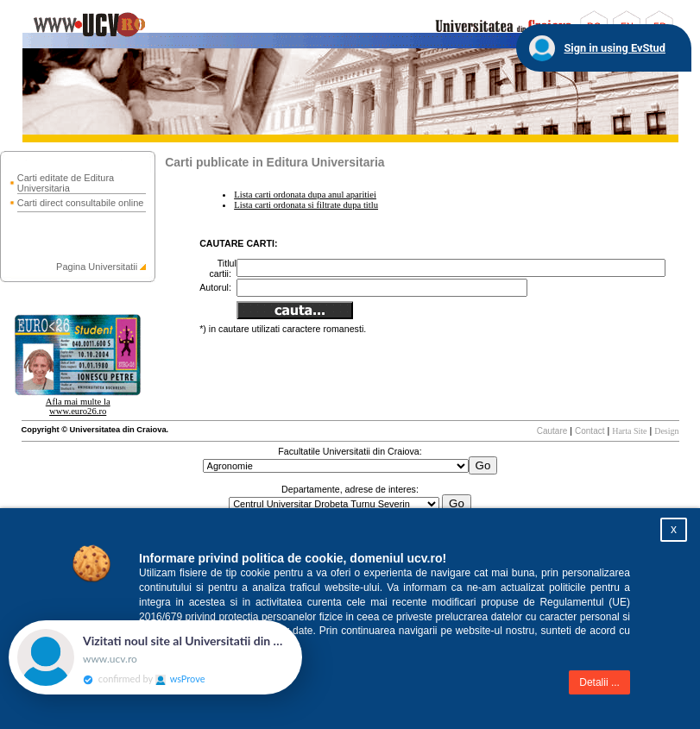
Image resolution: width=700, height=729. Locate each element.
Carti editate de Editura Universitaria (66, 183)
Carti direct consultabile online (81, 203)
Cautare (552, 431)
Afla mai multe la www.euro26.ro (78, 406)
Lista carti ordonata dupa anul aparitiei (305, 195)
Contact (590, 431)
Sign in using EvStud (615, 48)
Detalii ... (599, 682)
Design (666, 431)
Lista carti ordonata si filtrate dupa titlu (306, 205)
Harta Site (629, 431)
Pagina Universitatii (97, 267)
